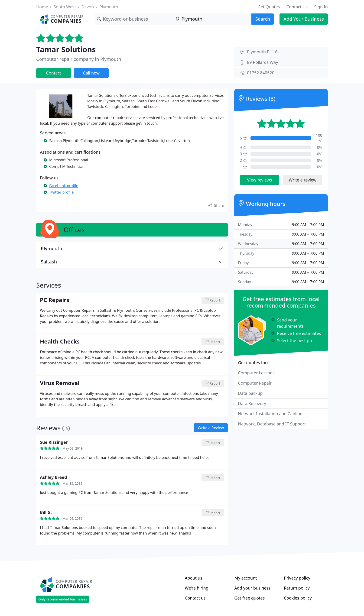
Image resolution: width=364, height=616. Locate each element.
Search (263, 19)
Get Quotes (269, 7)
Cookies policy (298, 598)
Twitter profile (61, 192)
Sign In (321, 7)
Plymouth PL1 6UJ (264, 52)
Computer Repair (255, 383)
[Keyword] (134, 19)
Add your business (252, 588)
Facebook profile (64, 186)
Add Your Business (304, 19)
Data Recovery (252, 403)
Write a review (303, 180)
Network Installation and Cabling (270, 414)
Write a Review (211, 428)
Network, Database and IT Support (272, 424)
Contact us (195, 598)
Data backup (250, 393)
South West (65, 7)
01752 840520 (261, 73)
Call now (91, 73)
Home (42, 7)
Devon (88, 7)
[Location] (212, 19)
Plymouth (109, 7)
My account (245, 578)
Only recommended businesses (63, 599)
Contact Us (297, 7)
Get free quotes (249, 598)
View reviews (259, 180)
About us (194, 578)
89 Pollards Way (263, 62)
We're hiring (197, 588)
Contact (54, 73)
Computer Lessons (256, 373)
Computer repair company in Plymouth (79, 59)
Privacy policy (297, 578)
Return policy (297, 588)
